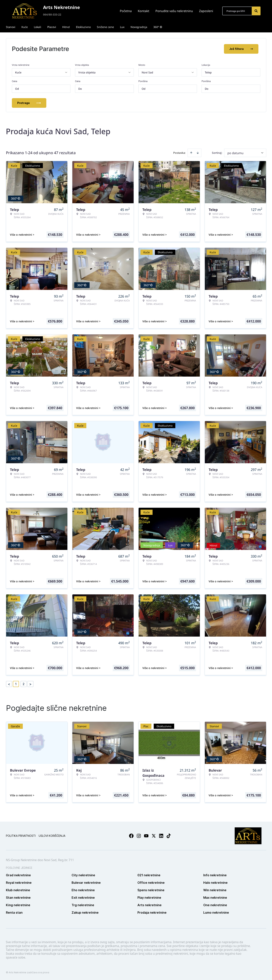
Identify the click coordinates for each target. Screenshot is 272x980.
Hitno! (66, 27)
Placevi (52, 27)
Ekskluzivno (83, 27)
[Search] (256, 11)
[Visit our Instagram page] (139, 836)
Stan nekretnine (18, 898)
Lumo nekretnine (216, 913)
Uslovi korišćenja (52, 836)
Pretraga (29, 103)
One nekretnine (215, 905)
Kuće (25, 27)
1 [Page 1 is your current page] (16, 684)
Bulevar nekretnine (86, 883)
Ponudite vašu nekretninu (174, 11)
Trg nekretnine (83, 905)
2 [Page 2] (24, 684)
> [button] (30, 684)
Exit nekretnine (83, 898)
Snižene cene (105, 27)
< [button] (9, 684)
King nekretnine (18, 905)
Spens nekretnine (151, 890)
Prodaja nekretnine (152, 913)
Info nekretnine (215, 875)
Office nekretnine (151, 883)
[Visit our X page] (154, 836)
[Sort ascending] (191, 153)
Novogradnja (139, 27)
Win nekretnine (215, 890)
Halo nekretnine (215, 883)
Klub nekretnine (18, 890)
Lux (122, 27)
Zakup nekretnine (85, 913)
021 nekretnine (149, 875)
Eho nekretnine (83, 890)
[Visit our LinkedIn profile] (161, 836)
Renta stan (14, 913)
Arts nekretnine (149, 905)
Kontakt (144, 11)
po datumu (235, 153)
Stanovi (11, 27)
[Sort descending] (198, 153)
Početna (126, 11)
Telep (208, 72)
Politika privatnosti (21, 836)
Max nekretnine (215, 898)
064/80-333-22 (52, 14)
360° (158, 27)
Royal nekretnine (19, 883)
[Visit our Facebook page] (131, 836)
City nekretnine (83, 875)
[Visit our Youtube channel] (146, 836)
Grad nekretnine (18, 875)
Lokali (38, 27)
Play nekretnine (149, 898)
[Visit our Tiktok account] (169, 836)
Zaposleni (206, 11)
